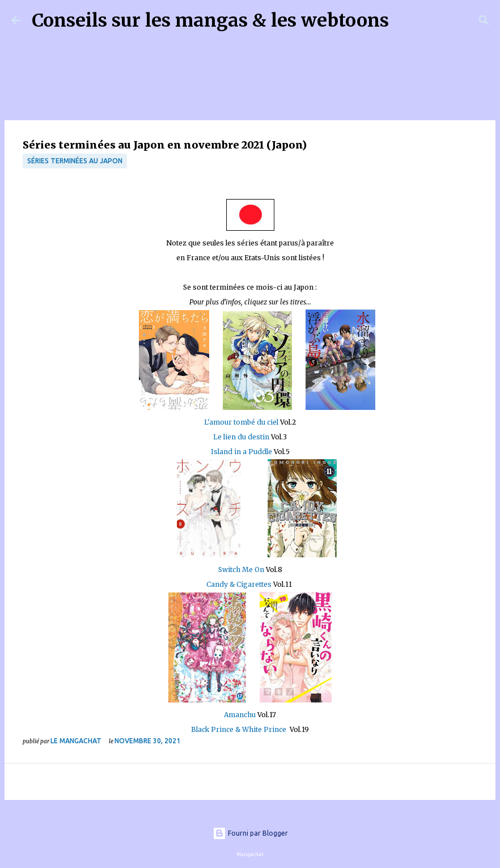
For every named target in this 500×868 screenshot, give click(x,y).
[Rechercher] (405, 20)
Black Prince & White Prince (239, 729)
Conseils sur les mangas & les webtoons (210, 20)
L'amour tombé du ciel (242, 422)
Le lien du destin (241, 437)
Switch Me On (241, 570)
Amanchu (240, 715)
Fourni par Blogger (250, 833)
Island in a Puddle (241, 452)
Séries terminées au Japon (75, 161)
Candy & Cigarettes (239, 584)
